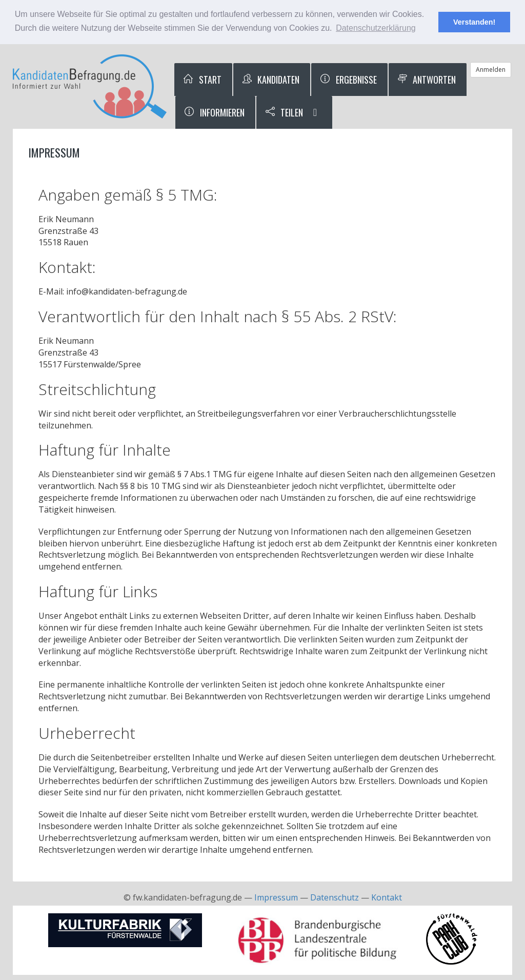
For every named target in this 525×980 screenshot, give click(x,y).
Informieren (214, 112)
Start (202, 80)
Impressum (276, 897)
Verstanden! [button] (474, 22)
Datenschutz (335, 897)
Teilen (284, 112)
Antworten (427, 80)
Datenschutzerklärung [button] (376, 28)
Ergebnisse (348, 80)
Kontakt (387, 897)
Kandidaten (271, 80)
